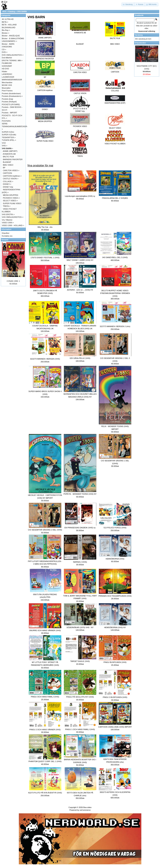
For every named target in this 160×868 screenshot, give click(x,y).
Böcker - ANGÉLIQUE (11, 36)
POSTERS (6, 121)
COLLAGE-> (8, 181)
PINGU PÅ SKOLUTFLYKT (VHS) (80, 697)
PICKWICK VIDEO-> (11, 198)
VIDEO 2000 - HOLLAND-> (13, 225)
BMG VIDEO (115, 44)
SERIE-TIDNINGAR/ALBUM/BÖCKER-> (15, 126)
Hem (4, 11)
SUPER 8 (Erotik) (9, 135)
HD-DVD (5, 69)
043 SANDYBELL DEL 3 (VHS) (115, 257)
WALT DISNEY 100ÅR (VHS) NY (80, 260)
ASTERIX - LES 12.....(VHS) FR (80, 290)
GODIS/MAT (7, 66)
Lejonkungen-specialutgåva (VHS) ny (80, 196)
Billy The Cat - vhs (45, 227)
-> (7, 148)
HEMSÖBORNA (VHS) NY (115, 627)
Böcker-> (5, 33)
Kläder (4, 71)
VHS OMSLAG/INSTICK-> (13, 217)
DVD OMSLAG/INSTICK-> (13, 55)
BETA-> (5, 22)
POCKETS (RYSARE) (11, 104)
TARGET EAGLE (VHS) (80, 661)
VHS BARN (22, 11)
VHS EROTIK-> (8, 214)
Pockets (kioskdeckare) (11, 93)
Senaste (5, 240)
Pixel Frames (7, 91)
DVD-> (5, 52)
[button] (128, 4)
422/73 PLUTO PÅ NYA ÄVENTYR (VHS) (45, 793)
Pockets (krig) (7, 99)
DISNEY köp (8, 187)
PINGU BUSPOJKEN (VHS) (115, 662)
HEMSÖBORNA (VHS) (115, 559)
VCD (4, 143)
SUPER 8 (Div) (8, 132)
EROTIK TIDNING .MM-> (12, 60)
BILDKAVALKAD (9, 27)
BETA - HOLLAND (9, 25)
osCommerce (85, 810)
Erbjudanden (140, 43)
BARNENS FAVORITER (13, 159)
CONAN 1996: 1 (13, 281)
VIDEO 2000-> (8, 223)
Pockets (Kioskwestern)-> (12, 96)
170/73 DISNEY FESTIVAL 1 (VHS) (45, 258)
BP (4, 168)
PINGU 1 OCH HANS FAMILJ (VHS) (80, 729)
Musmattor (6, 88)
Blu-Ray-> (6, 30)
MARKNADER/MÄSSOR (12, 80)
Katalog (12, 11)
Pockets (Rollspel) (9, 102)
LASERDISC (7, 74)
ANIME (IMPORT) (10, 151)
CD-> (4, 49)
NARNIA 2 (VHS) (80, 562)
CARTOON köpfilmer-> (12, 176)
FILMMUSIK (7, 63)
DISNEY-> (7, 184)
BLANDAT (80, 44)
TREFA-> (7, 206)
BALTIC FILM (8, 157)
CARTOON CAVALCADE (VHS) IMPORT (115, 727)
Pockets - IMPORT (9, 113)
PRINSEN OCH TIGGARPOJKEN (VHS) (115, 596)
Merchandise (7, 82)
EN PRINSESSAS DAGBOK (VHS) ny (80, 528)
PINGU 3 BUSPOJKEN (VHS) (115, 697)
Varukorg (139, 35)
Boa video (87, 807)
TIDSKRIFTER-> (9, 137)
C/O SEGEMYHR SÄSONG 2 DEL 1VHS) (45, 530)
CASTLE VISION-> (11, 179)
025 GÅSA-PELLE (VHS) (80, 358)
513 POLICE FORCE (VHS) (115, 528)
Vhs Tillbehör (7, 220)
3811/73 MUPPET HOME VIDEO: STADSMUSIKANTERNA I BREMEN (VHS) (115, 293)
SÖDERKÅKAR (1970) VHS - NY (80, 627)
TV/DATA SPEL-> (9, 140)
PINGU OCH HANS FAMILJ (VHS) (45, 697)
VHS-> (5, 146)
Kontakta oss (7, 236)
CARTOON (7, 173)
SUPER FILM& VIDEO (12, 203)
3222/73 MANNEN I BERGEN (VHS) (45, 359)
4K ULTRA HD (8, 19)
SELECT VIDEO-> (10, 201)
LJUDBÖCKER (8, 77)
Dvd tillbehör (7, 58)
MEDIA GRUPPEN (10, 195)
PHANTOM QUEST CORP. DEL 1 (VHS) (45, 761)
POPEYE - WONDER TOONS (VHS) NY (80, 494)
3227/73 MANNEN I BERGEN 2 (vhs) (115, 326)
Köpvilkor (6, 233)
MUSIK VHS (7, 85)
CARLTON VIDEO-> (11, 170)
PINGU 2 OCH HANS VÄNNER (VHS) (45, 730)
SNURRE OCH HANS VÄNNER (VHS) (45, 630)
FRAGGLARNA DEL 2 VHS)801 (115, 198)
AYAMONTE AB (9, 154)
